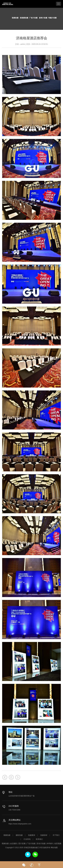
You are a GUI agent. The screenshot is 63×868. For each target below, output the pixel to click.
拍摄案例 (32, 835)
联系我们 (39, 839)
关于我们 (56, 835)
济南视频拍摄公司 (7, 4)
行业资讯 (27, 839)
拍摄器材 (44, 835)
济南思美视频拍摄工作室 (33, 848)
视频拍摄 (7, 835)
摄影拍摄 (19, 835)
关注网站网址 (15, 820)
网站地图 (54, 848)
